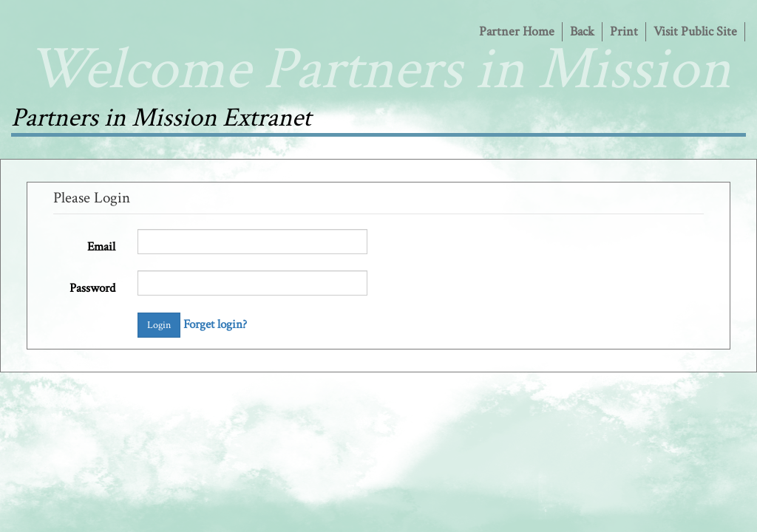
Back (582, 31)
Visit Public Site (695, 31)
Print (624, 31)
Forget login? (215, 324)
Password (92, 288)
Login (159, 325)
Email (101, 247)
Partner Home (517, 31)
